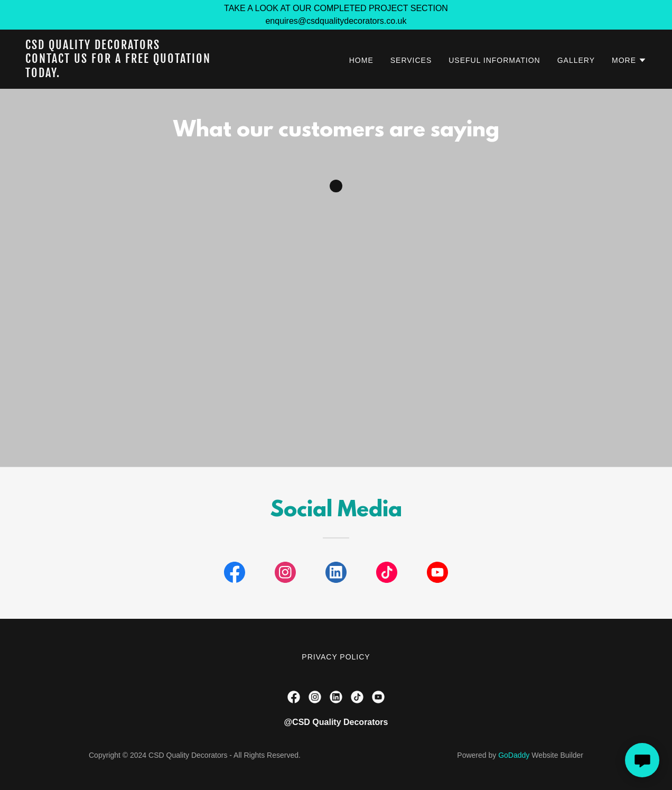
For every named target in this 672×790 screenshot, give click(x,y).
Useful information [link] (494, 60)
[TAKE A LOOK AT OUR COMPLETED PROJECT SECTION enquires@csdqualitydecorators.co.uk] (336, 15)
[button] (629, 60)
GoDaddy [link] (514, 755)
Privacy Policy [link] (336, 657)
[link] (134, 74)
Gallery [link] (576, 60)
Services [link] (411, 60)
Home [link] (361, 60)
